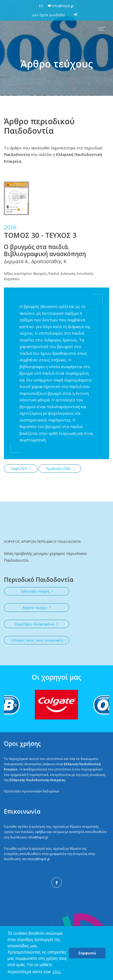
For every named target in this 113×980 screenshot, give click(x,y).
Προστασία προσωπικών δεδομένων (32, 791)
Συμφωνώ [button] (87, 953)
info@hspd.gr (38, 837)
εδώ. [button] (57, 972)
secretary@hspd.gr (36, 859)
